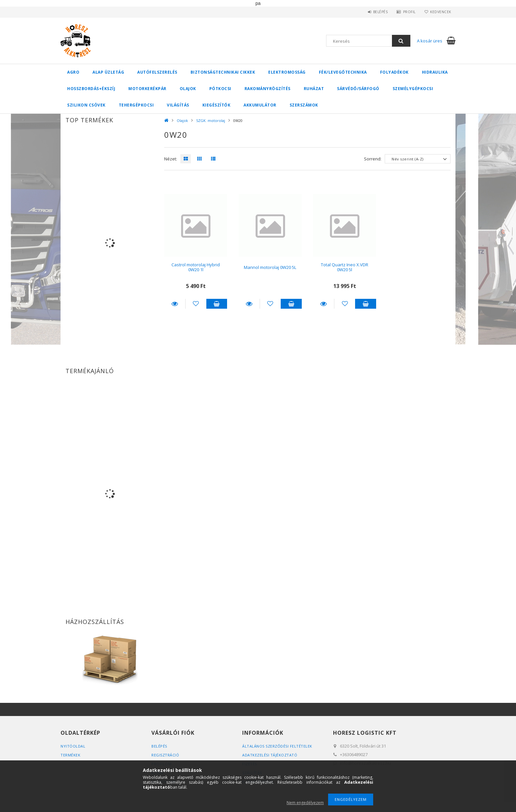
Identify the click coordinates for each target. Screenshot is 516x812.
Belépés (378, 12)
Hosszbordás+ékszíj (91, 89)
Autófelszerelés (157, 72)
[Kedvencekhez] (196, 304)
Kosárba (217, 304)
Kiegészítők (217, 105)
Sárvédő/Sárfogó (358, 89)
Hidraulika (435, 72)
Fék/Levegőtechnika (343, 72)
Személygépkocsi (413, 89)
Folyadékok (394, 72)
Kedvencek (440, 12)
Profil (408, 12)
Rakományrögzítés (268, 89)
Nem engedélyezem (305, 803)
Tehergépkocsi (136, 105)
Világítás (178, 105)
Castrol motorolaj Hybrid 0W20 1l (196, 267)
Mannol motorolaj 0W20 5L (270, 267)
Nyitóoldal (73, 746)
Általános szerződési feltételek (277, 746)
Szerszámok (304, 105)
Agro (73, 72)
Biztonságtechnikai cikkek (223, 72)
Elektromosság (287, 72)
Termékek (70, 755)
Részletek (175, 304)
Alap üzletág (108, 72)
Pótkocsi (220, 89)
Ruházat (314, 89)
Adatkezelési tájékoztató (270, 755)
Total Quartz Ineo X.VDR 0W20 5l (345, 267)
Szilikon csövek (86, 105)
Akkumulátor (260, 105)
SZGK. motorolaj (211, 120)
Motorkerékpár (147, 89)
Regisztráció (165, 755)
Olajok (188, 89)
